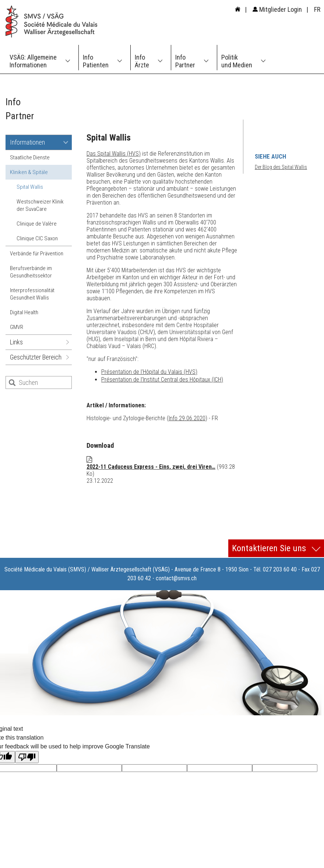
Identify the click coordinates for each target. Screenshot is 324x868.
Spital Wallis (30, 187)
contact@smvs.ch (176, 578)
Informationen (27, 142)
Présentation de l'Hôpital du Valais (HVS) (149, 372)
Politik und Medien (237, 61)
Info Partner (185, 61)
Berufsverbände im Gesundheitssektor (31, 272)
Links (16, 342)
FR (317, 9)
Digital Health (24, 312)
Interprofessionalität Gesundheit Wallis (32, 294)
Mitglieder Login (277, 9)
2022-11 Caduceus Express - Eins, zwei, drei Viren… (151, 467)
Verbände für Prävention (37, 254)
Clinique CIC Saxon (37, 238)
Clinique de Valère (37, 224)
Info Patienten (96, 61)
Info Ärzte (142, 61)
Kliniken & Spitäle (29, 172)
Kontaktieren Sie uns (276, 548)
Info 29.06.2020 (187, 418)
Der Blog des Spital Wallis (281, 167)
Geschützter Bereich (36, 357)
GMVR (17, 327)
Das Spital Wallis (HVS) (114, 154)
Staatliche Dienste (30, 157)
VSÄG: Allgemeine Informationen (33, 61)
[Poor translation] (27, 757)
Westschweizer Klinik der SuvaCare (40, 205)
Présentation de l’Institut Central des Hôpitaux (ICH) (162, 380)
